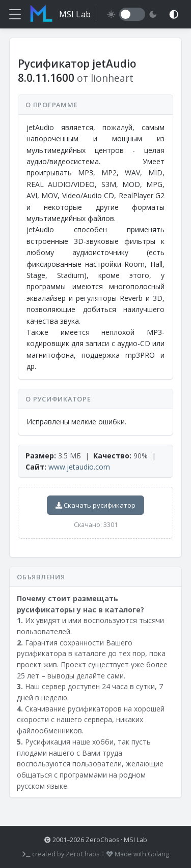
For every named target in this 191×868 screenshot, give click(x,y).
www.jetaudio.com (79, 467)
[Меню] (15, 14)
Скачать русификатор (95, 505)
